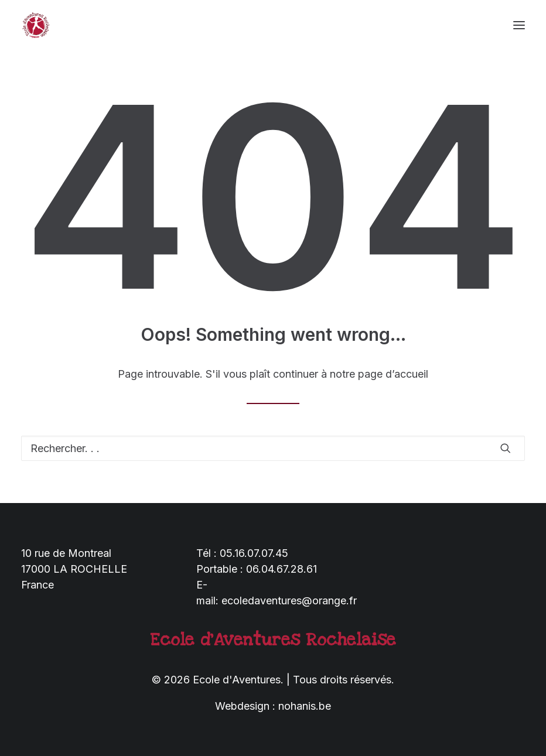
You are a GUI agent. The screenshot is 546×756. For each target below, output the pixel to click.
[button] (519, 25)
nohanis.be (305, 706)
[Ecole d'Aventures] (36, 25)
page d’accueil (393, 374)
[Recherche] (273, 448)
